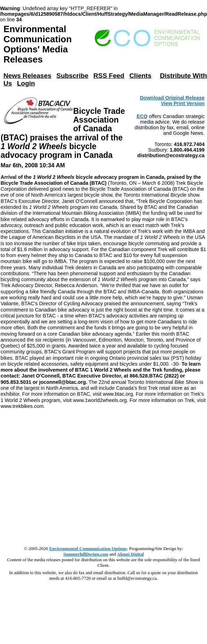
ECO (142, 116)
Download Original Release (172, 98)
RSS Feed (109, 76)
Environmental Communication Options (88, 548)
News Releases (27, 76)
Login (26, 83)
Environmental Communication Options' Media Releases (38, 44)
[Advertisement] (65, 475)
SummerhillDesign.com (86, 554)
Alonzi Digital (131, 554)
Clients (140, 76)
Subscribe (72, 76)
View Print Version (183, 103)
